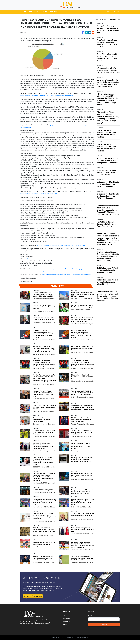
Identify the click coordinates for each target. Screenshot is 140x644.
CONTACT (54, 12)
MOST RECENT (34, 12)
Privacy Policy (67, 623)
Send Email (28, 261)
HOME (24, 12)
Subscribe (104, 629)
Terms (65, 620)
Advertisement (67, 626)
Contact (65, 628)
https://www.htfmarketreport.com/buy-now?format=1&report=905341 (42, 194)
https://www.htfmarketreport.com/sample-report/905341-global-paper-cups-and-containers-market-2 (52, 96)
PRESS (45, 12)
